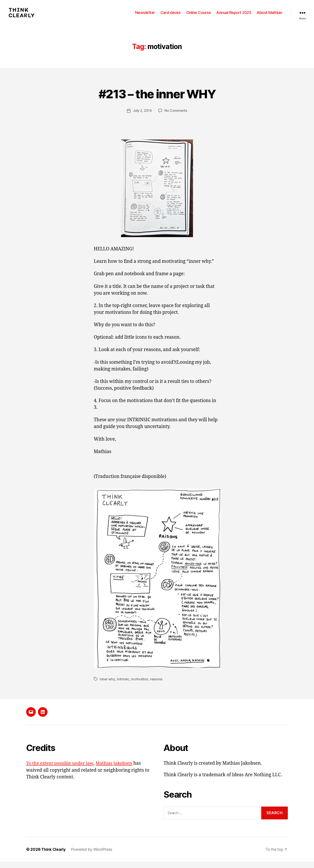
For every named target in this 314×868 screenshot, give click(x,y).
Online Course (199, 16)
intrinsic (123, 685)
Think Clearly (54, 856)
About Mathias (269, 16)
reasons (156, 685)
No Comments (176, 117)
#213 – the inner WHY (157, 100)
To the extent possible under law (61, 770)
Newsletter (145, 16)
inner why (108, 685)
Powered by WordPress (93, 856)
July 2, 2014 (142, 117)
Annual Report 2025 (234, 16)
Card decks (171, 16)
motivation (140, 685)
